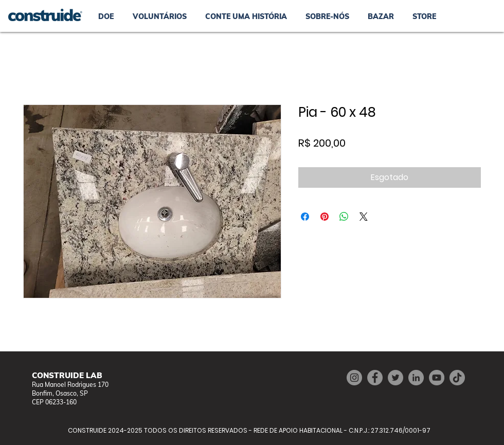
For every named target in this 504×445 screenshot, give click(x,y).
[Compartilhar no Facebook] (305, 217)
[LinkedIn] (416, 378)
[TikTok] (457, 378)
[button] (381, 16)
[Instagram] (354, 378)
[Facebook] (375, 378)
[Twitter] (395, 378)
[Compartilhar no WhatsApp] (344, 217)
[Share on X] (364, 217)
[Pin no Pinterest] (325, 217)
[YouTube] (437, 378)
